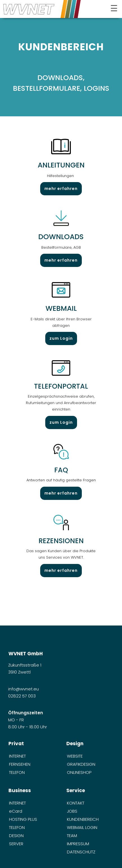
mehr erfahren (61, 189)
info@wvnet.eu (24, 689)
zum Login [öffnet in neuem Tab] (61, 338)
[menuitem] (32, 756)
